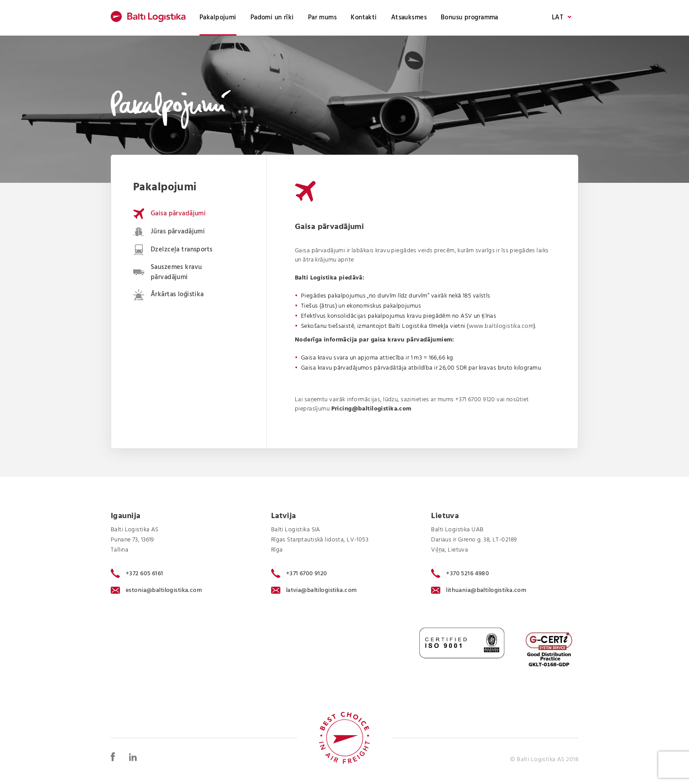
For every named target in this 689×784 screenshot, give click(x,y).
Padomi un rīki (272, 18)
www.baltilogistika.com (501, 326)
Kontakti (364, 18)
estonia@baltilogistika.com (156, 590)
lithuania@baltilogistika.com (479, 590)
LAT (562, 18)
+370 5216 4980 (460, 573)
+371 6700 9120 (475, 400)
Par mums (322, 18)
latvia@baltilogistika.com (314, 590)
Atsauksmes (409, 18)
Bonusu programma (470, 18)
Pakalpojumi (218, 18)
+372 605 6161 (137, 573)
